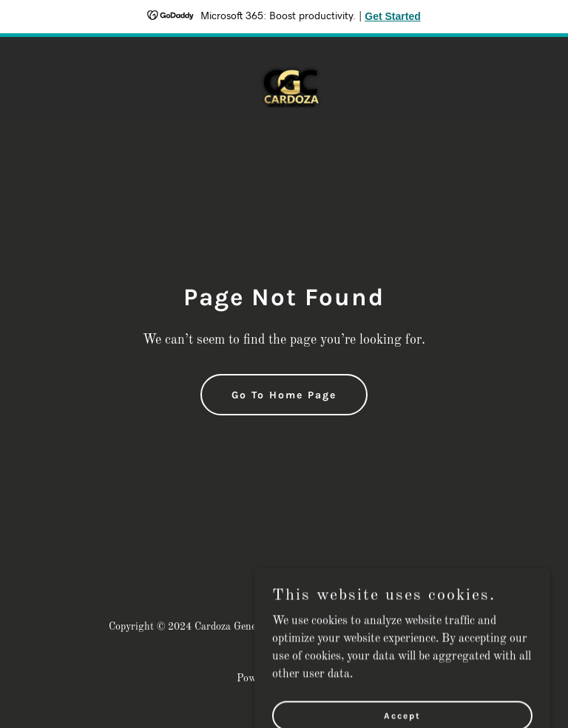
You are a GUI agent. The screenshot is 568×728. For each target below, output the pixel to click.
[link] (284, 78)
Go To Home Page (284, 395)
